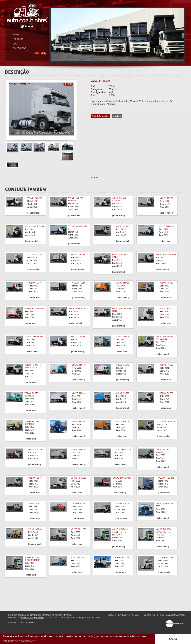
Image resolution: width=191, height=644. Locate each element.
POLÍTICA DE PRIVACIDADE (173, 615)
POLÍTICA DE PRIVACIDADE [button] (19, 641)
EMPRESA (18, 39)
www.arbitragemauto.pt (33, 618)
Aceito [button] (173, 639)
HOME (16, 35)
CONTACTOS (19, 48)
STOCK (16, 44)
